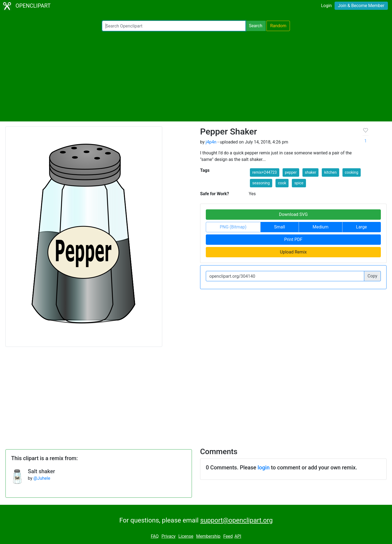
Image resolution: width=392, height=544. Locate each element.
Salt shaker (41, 471)
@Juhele (42, 478)
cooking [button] (352, 172)
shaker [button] (311, 172)
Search (255, 26)
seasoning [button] (261, 183)
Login (326, 6)
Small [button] (280, 227)
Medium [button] (320, 227)
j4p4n (211, 142)
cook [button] (282, 183)
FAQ (155, 536)
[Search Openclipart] (174, 26)
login (264, 467)
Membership (208, 536)
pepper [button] (291, 172)
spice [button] (299, 183)
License (186, 536)
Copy (372, 276)
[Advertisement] (196, 76)
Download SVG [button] (293, 214)
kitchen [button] (330, 172)
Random (278, 26)
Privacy (169, 536)
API (238, 536)
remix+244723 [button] (265, 172)
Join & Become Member (361, 6)
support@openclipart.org (236, 520)
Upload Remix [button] (293, 252)
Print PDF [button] (293, 239)
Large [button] (362, 227)
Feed (228, 536)
